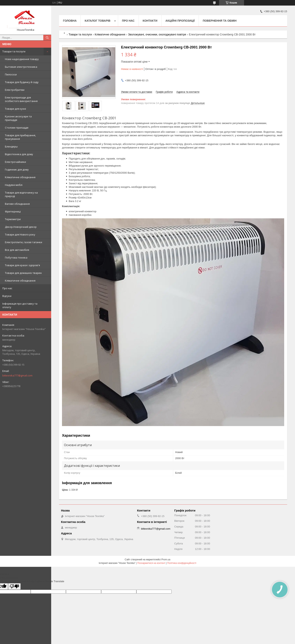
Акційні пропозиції (180, 21)
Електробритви (15, 90)
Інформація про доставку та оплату (20, 305)
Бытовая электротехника (21, 67)
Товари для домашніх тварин (23, 273)
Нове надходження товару (22, 59)
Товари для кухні (15, 109)
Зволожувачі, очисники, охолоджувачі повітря (157, 34)
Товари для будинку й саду (22, 82)
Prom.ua (166, 560)
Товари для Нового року (20, 234)
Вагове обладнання (17, 204)
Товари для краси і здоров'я (22, 265)
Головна (70, 21)
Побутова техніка (16, 258)
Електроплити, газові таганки (24, 242)
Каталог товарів (97, 21)
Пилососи (11, 74)
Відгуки (7, 296)
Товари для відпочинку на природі (21, 194)
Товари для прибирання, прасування (20, 137)
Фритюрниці (13, 211)
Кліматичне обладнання (20, 177)
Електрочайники (15, 162)
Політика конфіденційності (182, 563)
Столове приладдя (17, 128)
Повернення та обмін (220, 21)
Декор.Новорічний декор (21, 227)
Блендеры (11, 146)
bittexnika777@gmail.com (17, 375)
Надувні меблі (14, 185)
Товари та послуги (14, 51)
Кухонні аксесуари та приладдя (18, 118)
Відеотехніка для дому (19, 154)
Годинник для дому (17, 170)
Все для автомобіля (17, 250)
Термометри (13, 219)
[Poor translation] (14, 586)
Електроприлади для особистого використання (21, 99)
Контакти (150, 21)
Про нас (7, 288)
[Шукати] (47, 38)
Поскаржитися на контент (151, 563)
